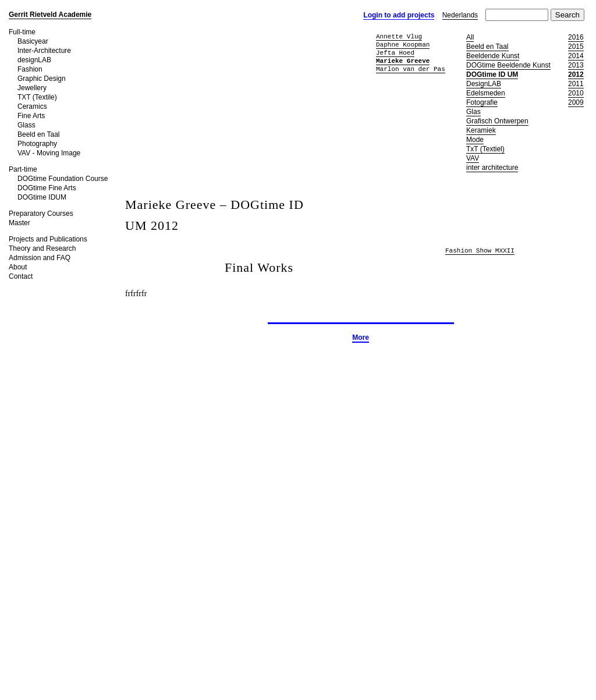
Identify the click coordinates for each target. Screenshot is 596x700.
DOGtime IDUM (42, 197)
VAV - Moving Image (49, 153)
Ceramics (32, 106)
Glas (473, 112)
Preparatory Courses (41, 214)
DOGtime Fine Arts (47, 188)
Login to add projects (399, 15)
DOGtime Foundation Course (63, 179)
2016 (576, 37)
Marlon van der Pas (411, 69)
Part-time (23, 169)
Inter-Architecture (44, 51)
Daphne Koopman (403, 45)
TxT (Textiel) (485, 149)
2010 (576, 93)
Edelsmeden (486, 93)
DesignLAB (484, 84)
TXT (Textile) (37, 97)
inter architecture (492, 168)
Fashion (30, 69)
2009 (576, 102)
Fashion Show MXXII (480, 251)
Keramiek (481, 130)
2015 (576, 47)
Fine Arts (31, 116)
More (361, 337)
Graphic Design (42, 79)
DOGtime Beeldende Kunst (508, 65)
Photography (37, 144)
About (18, 267)
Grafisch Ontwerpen (497, 121)
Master (19, 223)
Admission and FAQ (40, 258)
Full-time (22, 32)
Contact (21, 276)
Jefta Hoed (395, 53)
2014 (576, 56)
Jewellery (32, 88)
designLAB (34, 60)
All (470, 37)
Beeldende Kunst (493, 56)
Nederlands (460, 15)
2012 (576, 74)
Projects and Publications (48, 239)
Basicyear (33, 41)
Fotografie (482, 102)
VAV (473, 158)
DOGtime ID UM (492, 74)
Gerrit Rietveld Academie (50, 15)
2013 (576, 65)
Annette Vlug (399, 36)
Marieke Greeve (403, 61)
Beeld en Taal (39, 134)
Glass (26, 125)
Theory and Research (42, 248)
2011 (576, 84)
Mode (475, 140)
